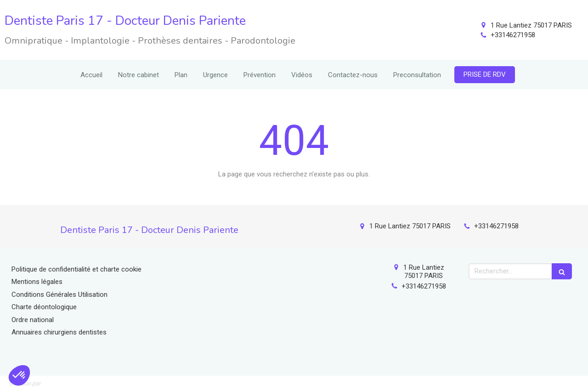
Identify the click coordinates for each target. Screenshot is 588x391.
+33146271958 (513, 35)
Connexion (563, 382)
